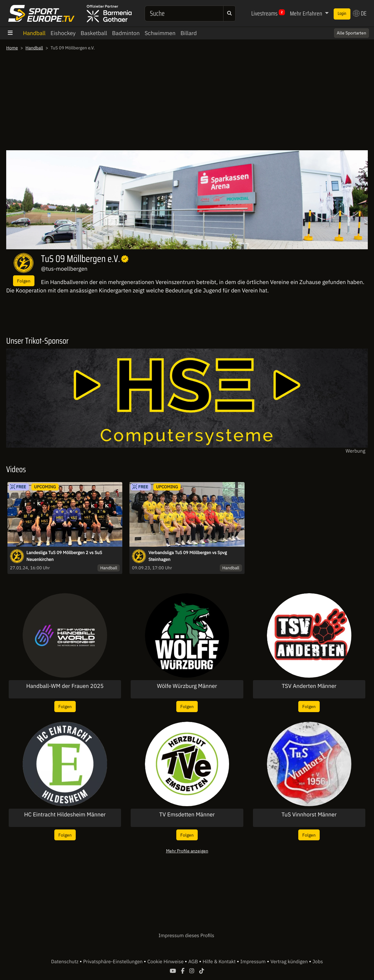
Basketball (94, 33)
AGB (194, 962)
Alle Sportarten (351, 33)
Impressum (253, 962)
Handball (34, 33)
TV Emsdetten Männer (187, 815)
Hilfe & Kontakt (220, 962)
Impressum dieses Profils (186, 936)
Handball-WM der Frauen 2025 (65, 686)
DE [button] (360, 13)
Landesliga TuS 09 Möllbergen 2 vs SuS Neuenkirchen (64, 556)
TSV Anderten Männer (309, 686)
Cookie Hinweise (166, 962)
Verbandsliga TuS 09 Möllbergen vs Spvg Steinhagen (188, 556)
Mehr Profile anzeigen (187, 851)
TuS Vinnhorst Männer (309, 815)
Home (12, 48)
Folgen (24, 281)
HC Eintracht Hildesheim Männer (65, 815)
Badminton (126, 33)
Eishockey (63, 33)
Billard (189, 33)
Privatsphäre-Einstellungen (113, 962)
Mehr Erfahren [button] (307, 13)
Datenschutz (65, 962)
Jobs (318, 962)
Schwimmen (160, 33)
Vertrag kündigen (290, 962)
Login (342, 14)
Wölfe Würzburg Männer (187, 686)
